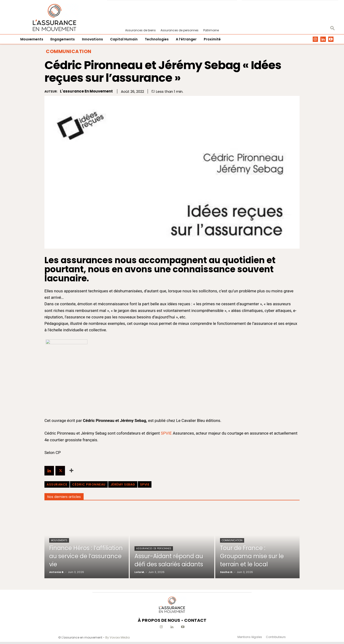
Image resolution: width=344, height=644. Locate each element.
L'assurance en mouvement (86, 91)
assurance (57, 484)
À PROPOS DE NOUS (159, 620)
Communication (69, 51)
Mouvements (59, 540)
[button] (333, 28)
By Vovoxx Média (118, 637)
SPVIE (166, 433)
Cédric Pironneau (89, 484)
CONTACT (195, 620)
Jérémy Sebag (123, 484)
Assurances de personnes (154, 540)
